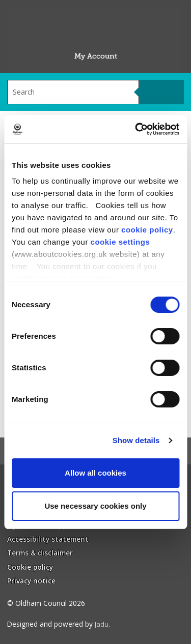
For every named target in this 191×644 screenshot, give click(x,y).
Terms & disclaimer (40, 553)
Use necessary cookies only (95, 506)
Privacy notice (31, 581)
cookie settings (120, 242)
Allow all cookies (95, 473)
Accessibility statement (48, 539)
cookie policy (147, 230)
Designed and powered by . (59, 624)
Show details (136, 440)
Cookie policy (30, 567)
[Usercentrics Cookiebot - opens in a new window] (136, 129)
